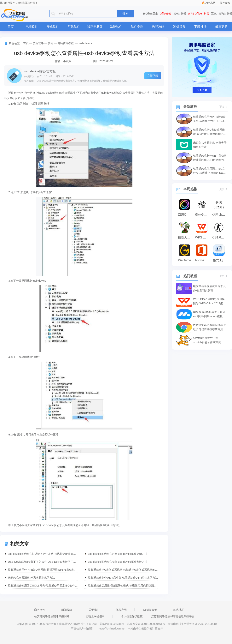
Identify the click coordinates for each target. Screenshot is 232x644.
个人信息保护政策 (132, 616)
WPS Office (195, 14)
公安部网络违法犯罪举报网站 (52, 616)
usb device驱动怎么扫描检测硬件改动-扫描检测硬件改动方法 (43, 554)
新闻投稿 (67, 610)
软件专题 (137, 27)
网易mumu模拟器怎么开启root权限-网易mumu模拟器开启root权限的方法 (209, 314)
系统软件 (116, 27)
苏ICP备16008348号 (112, 624)
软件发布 (225, 3)
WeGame (185, 260)
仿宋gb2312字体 (220, 215)
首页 (11, 27)
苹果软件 (74, 27)
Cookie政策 (150, 610)
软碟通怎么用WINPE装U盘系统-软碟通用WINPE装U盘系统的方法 (43, 570)
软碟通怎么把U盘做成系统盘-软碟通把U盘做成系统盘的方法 (123, 570)
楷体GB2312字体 (203, 215)
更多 (224, 107)
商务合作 (40, 610)
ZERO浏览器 (186, 215)
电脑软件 (32, 27)
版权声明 (121, 610)
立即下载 (153, 76)
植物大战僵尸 (186, 237)
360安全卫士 (150, 14)
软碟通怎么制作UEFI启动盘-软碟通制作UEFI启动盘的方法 (123, 578)
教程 (50, 43)
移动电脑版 (95, 27)
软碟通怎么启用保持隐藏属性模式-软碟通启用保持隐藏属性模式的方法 (123, 586)
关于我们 (94, 610)
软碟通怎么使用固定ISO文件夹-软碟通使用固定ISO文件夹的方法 (43, 586)
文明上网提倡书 (95, 616)
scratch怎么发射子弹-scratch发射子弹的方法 (207, 340)
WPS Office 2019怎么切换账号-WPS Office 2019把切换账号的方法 (209, 301)
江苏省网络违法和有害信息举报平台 (173, 616)
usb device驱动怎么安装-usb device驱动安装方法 (118, 562)
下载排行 (200, 27)
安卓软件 (53, 27)
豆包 (214, 14)
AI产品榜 (210, 3)
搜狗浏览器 (225, 14)
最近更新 (221, 27)
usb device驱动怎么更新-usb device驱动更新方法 (118, 554)
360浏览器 (180, 14)
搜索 (125, 13)
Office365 (166, 14)
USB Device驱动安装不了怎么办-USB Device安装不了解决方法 (43, 562)
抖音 (206, 14)
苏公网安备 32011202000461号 (146, 624)
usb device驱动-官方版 (40, 71)
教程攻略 (158, 27)
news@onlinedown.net (111, 629)
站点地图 (179, 610)
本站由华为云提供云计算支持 (145, 629)
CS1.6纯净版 (220, 237)
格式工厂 (219, 260)
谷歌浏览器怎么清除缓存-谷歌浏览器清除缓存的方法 (210, 327)
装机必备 (179, 27)
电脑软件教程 (66, 43)
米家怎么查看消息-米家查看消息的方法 (31, 578)
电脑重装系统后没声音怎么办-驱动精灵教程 (209, 288)
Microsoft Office (203, 260)
